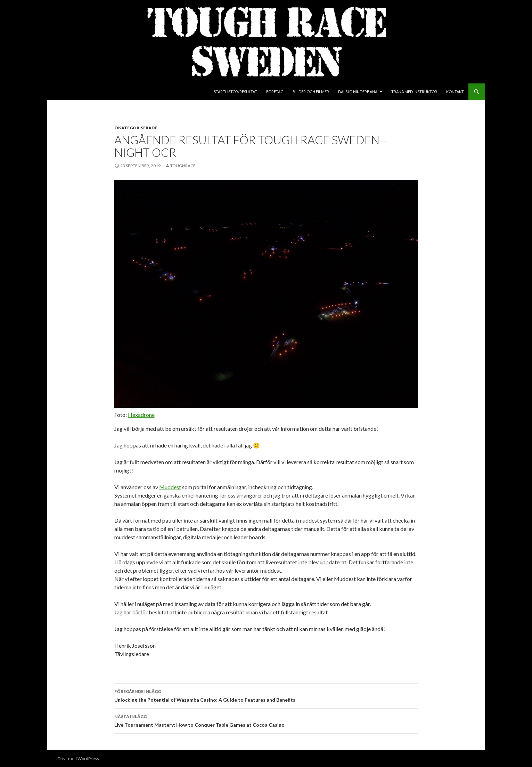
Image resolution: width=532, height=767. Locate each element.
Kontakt (455, 92)
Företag (275, 92)
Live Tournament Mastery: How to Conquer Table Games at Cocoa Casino (266, 720)
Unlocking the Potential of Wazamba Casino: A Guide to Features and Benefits (266, 695)
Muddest (170, 487)
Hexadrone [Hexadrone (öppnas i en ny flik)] (141, 415)
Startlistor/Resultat (235, 92)
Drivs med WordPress (78, 758)
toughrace (183, 166)
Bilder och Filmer (311, 92)
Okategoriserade (136, 128)
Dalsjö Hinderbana (358, 92)
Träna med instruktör (414, 92)
